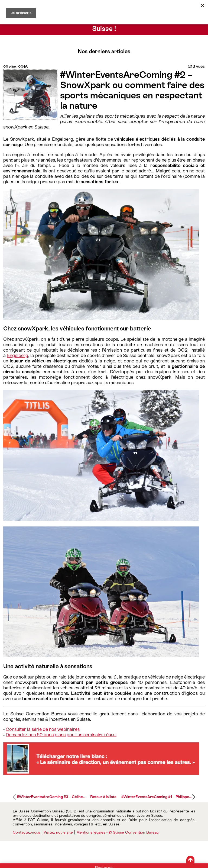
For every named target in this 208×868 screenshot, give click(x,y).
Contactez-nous (26, 832)
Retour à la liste (103, 797)
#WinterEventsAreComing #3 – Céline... (51, 797)
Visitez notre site (58, 832)
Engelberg (18, 355)
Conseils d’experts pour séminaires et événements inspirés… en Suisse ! (104, 25)
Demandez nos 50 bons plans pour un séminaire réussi (61, 735)
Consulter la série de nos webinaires (43, 729)
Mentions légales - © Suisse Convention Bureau (117, 832)
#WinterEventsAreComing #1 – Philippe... (156, 797)
